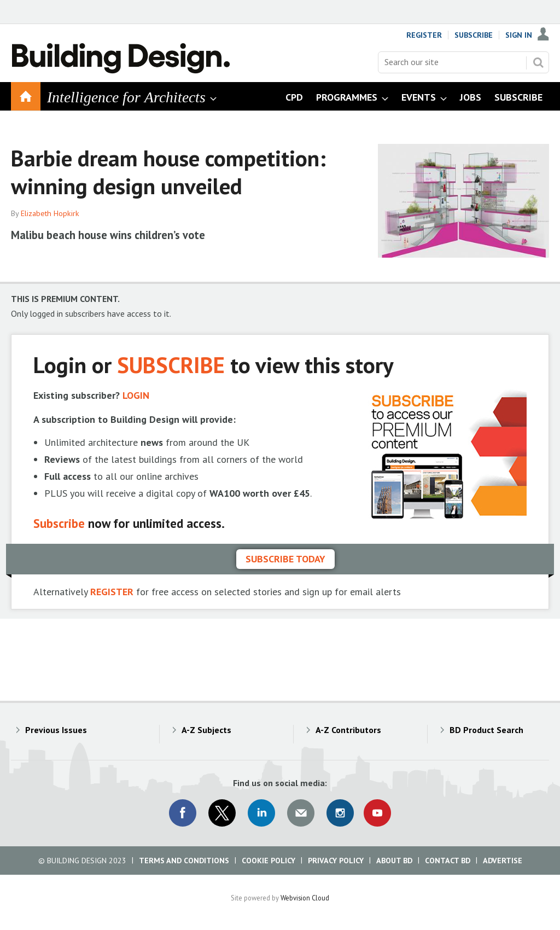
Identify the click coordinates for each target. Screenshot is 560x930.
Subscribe (474, 35)
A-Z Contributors (348, 730)
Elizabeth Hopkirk (50, 213)
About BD (394, 861)
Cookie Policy (269, 861)
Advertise (503, 861)
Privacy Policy (336, 861)
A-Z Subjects (206, 730)
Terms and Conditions (184, 861)
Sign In (519, 35)
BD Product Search (486, 730)
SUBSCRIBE (171, 365)
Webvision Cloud (305, 898)
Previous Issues (56, 730)
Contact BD (448, 861)
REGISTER (112, 592)
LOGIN (136, 395)
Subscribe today (285, 559)
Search (538, 62)
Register (424, 35)
